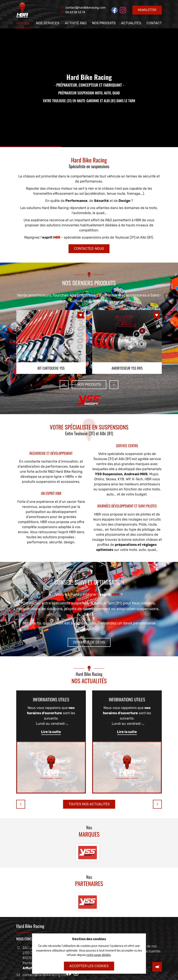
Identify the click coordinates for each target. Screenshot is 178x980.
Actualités (131, 23)
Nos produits (104, 23)
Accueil (23, 23)
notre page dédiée (99, 955)
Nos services (48, 23)
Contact (154, 23)
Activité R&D (76, 23)
